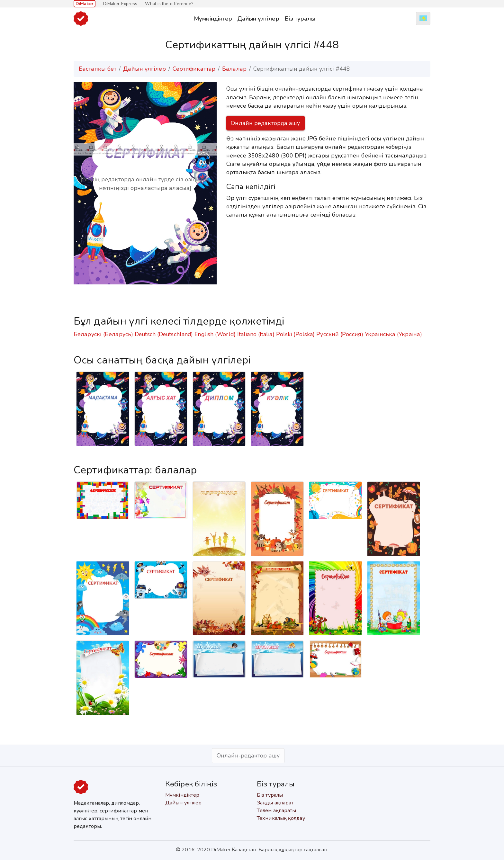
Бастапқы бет (98, 69)
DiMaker (85, 4)
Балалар (234, 69)
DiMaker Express (120, 4)
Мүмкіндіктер (213, 18)
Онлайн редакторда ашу (265, 123)
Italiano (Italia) (256, 334)
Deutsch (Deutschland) (164, 334)
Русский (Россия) (340, 334)
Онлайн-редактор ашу (248, 756)
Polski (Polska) (296, 334)
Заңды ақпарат (275, 803)
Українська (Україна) (393, 334)
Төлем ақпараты (276, 811)
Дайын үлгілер (258, 18)
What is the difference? (169, 4)
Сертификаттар (194, 69)
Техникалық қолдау (281, 818)
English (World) (215, 334)
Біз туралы (300, 18)
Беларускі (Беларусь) (103, 334)
